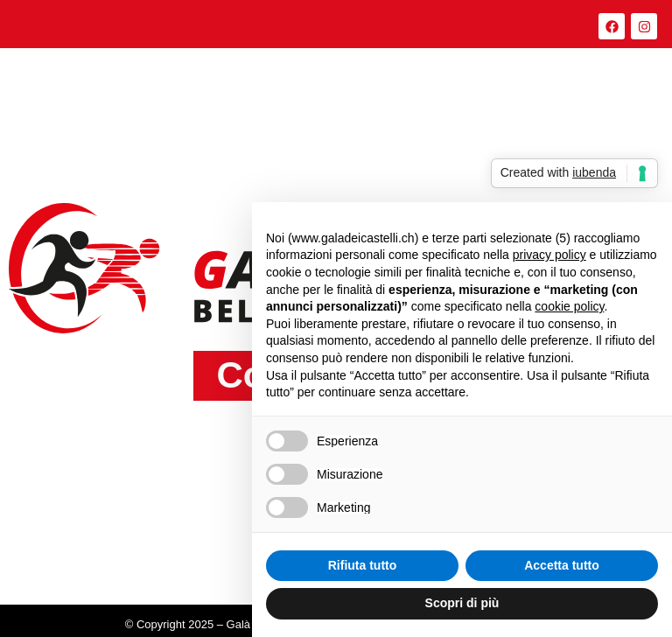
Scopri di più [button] (462, 603)
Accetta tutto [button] (562, 565)
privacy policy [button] (549, 255)
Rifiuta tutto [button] (363, 565)
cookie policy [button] (569, 306)
